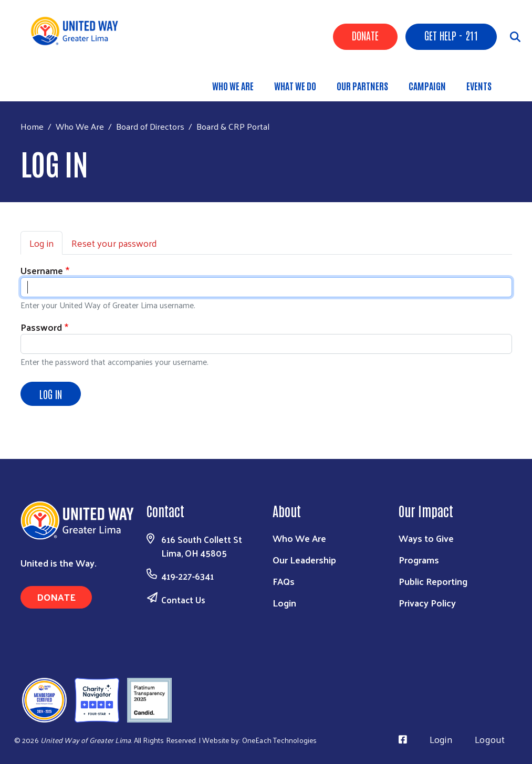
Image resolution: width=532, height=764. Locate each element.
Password (41, 327)
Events (479, 86)
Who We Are (233, 86)
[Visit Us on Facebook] (403, 739)
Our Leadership (304, 559)
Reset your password (114, 243)
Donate (365, 35)
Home (32, 126)
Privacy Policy (427, 603)
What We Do (295, 86)
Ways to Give (426, 538)
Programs (419, 559)
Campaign (427, 86)
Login (284, 603)
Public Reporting (433, 581)
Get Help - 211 (451, 35)
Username (42, 270)
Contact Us (183, 600)
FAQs (284, 581)
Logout (490, 739)
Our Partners (362, 86)
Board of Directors (150, 126)
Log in (41, 243)
